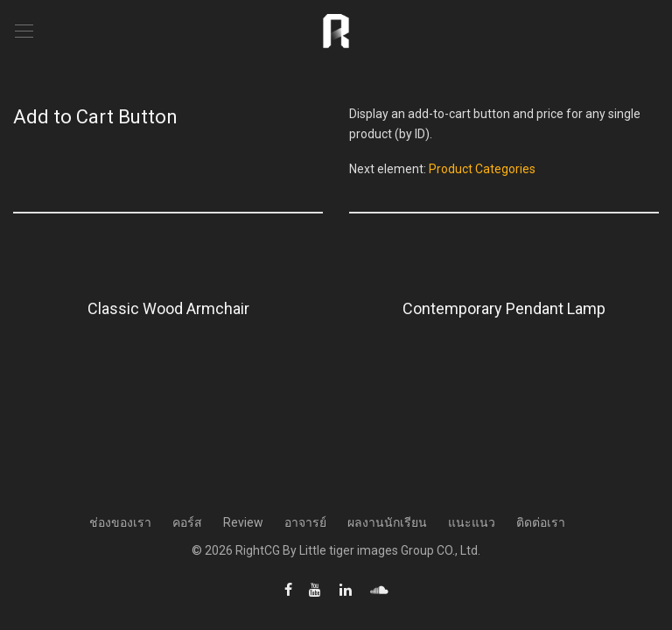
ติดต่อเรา (541, 522)
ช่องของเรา (120, 522)
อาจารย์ (305, 522)
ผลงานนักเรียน (387, 522)
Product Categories (482, 169)
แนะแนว (472, 522)
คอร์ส (187, 522)
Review (243, 522)
